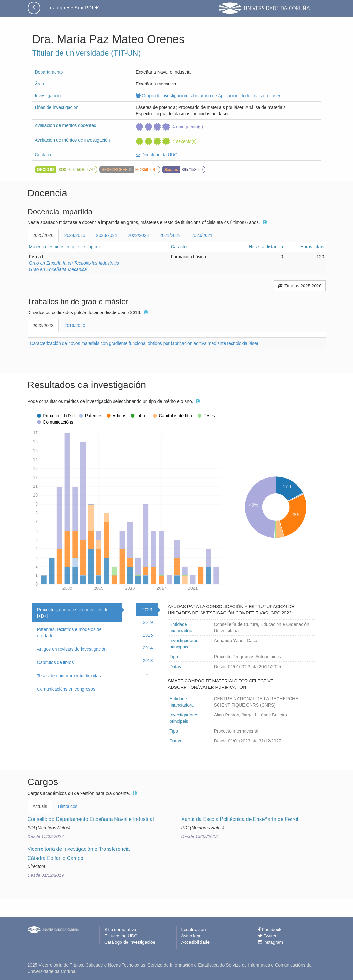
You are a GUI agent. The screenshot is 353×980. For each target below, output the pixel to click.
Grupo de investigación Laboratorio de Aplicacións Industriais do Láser (208, 96)
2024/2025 (75, 235)
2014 (148, 648)
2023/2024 (107, 235)
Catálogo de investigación (130, 942)
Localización (194, 930)
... (148, 673)
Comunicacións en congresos (66, 689)
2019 (148, 622)
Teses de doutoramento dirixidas (69, 676)
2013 (148, 661)
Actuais (40, 806)
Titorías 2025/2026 (300, 286)
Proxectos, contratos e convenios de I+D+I (73, 613)
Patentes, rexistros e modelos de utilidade (69, 633)
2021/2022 (170, 235)
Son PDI (87, 8)
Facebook (270, 930)
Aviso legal (192, 936)
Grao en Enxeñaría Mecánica (58, 269)
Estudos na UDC (121, 936)
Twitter (267, 936)
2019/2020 (75, 326)
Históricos (67, 806)
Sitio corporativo (120, 930)
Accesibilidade (196, 942)
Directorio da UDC (157, 155)
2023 (147, 610)
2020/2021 (202, 235)
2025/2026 (43, 235)
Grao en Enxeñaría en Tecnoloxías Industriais (74, 263)
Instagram (271, 942)
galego (60, 8)
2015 (148, 635)
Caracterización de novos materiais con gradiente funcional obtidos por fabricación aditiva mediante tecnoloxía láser (144, 343)
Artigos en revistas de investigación (72, 649)
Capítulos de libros (56, 662)
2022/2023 (138, 235)
